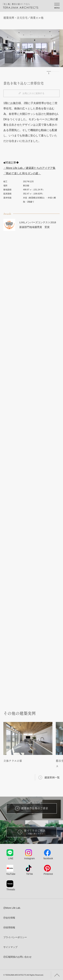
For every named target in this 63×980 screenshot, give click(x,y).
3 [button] (57, 73)
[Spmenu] (57, 6)
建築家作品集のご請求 (32, 809)
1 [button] (49, 73)
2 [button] (53, 73)
